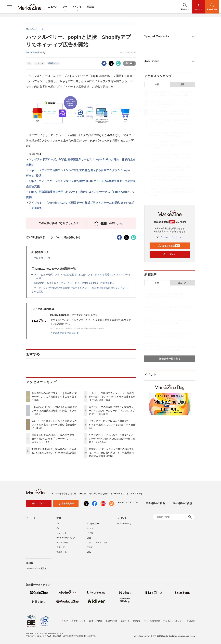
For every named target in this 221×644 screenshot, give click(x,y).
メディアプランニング (97, 542)
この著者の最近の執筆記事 (64, 333)
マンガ (90, 528)
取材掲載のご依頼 (182, 503)
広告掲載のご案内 (155, 503)
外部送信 (191, 621)
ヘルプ (65, 621)
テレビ (90, 547)
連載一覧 (61, 547)
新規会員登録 (169, 246)
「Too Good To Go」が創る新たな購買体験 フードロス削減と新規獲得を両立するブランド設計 (56, 411)
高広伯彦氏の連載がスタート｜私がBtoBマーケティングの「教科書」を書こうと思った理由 (54, 397)
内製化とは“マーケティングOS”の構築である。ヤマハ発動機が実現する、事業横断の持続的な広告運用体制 (112, 453)
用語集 (90, 7)
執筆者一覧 (62, 552)
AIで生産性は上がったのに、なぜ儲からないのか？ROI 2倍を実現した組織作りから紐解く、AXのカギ (112, 439)
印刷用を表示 (36, 237)
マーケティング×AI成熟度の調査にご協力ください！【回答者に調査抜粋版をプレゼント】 (82, 288)
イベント (77, 7)
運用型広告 (53, 63)
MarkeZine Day (124, 524)
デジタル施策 (63, 542)
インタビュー (93, 524)
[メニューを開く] (9, 7)
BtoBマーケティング (66, 538)
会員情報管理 (111, 621)
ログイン (169, 254)
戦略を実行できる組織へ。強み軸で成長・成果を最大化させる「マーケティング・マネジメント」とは (54, 439)
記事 (65, 7)
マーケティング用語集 (36, 568)
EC (29, 63)
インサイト (62, 533)
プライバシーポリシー (173, 621)
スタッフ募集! (95, 621)
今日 (157, 84)
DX (58, 524)
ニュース (53, 7)
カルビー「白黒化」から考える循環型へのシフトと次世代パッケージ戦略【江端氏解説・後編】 (54, 425)
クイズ (90, 533)
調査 (89, 538)
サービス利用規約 (152, 621)
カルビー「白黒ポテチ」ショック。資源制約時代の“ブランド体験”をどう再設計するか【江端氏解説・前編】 (112, 397)
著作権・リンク (79, 621)
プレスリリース (42, 258)
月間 (182, 84)
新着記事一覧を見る (170, 359)
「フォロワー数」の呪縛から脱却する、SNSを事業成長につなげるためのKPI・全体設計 (112, 425)
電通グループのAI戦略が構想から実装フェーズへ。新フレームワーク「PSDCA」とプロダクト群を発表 (112, 411)
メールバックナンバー (170, 237)
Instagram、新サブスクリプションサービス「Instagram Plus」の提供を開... (74, 283)
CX (58, 528)
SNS (89, 552)
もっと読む (37, 291)
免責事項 (125, 621)
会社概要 (136, 621)
